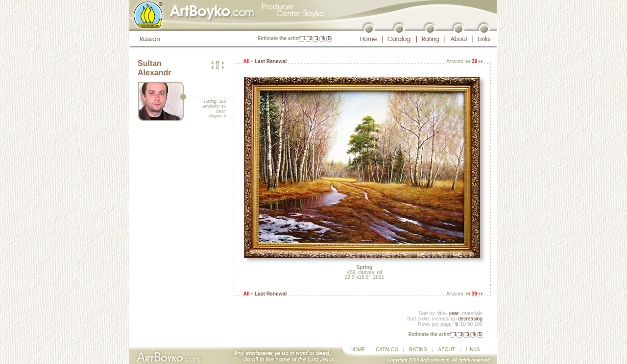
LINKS (473, 350)
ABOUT (446, 350)
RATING (418, 350)
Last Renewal (271, 61)
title (441, 313)
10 (463, 324)
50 (470, 324)
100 (478, 324)
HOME (358, 350)
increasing (444, 319)
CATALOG (387, 350)
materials (472, 313)
